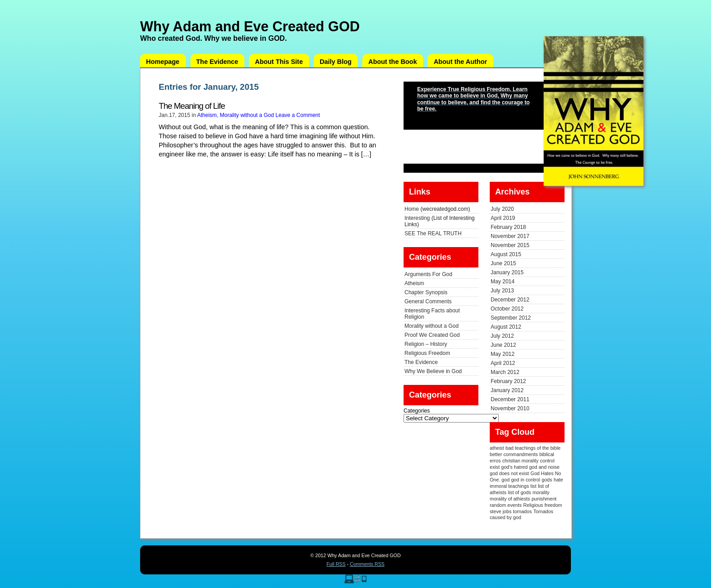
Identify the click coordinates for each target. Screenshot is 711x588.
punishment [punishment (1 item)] (544, 499)
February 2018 (508, 227)
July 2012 (502, 336)
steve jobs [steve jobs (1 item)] (501, 511)
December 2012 (510, 300)
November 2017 (510, 236)
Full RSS (336, 564)
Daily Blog (336, 62)
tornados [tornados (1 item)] (522, 511)
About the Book (392, 62)
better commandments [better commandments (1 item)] (514, 454)
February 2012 (508, 381)
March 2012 (505, 372)
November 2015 (510, 245)
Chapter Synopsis (426, 292)
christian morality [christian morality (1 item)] (521, 461)
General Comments (428, 301)
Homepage (163, 62)
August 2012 (506, 327)
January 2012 (507, 390)
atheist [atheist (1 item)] (497, 448)
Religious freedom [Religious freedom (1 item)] (543, 505)
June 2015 (503, 263)
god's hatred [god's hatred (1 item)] (514, 467)
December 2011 (510, 399)
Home (412, 209)
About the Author (460, 62)
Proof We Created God (432, 335)
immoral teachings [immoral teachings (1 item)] (509, 486)
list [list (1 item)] (533, 486)
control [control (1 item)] (547, 461)
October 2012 (507, 309)
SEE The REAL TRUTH (433, 233)
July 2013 (502, 291)
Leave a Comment (298, 115)
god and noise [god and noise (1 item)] (544, 467)
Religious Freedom (427, 353)
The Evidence (217, 62)
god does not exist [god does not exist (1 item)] (509, 473)
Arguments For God (428, 274)
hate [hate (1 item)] (558, 480)
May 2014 (503, 282)
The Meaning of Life (192, 106)
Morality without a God (247, 115)
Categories (417, 411)
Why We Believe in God (433, 371)
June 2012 (503, 345)
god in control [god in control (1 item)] (526, 480)
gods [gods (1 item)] (547, 480)
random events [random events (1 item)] (506, 505)
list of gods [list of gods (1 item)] (519, 492)
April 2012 (503, 363)
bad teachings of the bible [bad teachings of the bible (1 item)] (533, 448)
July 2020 (502, 209)
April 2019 (503, 218)
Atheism (207, 115)
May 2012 (503, 354)
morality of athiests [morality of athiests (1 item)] (510, 499)
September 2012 (511, 318)
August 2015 (506, 254)
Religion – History (426, 344)
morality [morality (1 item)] (541, 492)
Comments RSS (367, 564)
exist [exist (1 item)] (495, 467)
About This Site (279, 62)
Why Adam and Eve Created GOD (250, 26)
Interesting (417, 218)
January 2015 (507, 272)
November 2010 (510, 408)
